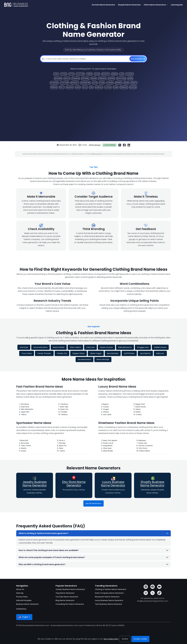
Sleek (130, 78)
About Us (20, 589)
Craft (134, 83)
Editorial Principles (24, 600)
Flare (102, 83)
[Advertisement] (93, 113)
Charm (110, 83)
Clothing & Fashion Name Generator (111, 589)
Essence (99, 87)
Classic (130, 74)
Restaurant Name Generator (107, 597)
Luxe (122, 74)
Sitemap (20, 593)
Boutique (121, 78)
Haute (67, 78)
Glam (97, 74)
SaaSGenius (21, 609)
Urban (114, 74)
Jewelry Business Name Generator (35, 484)
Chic (56, 74)
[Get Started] (138, 59)
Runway (75, 83)
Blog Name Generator (65, 600)
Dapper (111, 78)
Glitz (85, 87)
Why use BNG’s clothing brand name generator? (94, 564)
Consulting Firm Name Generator (70, 604)
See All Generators (93, 503)
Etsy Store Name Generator (74, 484)
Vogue (64, 74)
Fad (91, 87)
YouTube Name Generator (67, 597)
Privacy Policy (22, 597)
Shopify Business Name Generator (152, 484)
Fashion (76, 78)
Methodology (95, 145)
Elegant (106, 74)
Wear (94, 78)
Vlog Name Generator (65, 593)
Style (71, 74)
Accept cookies (140, 639)
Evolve (133, 87)
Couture (80, 74)
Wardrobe (86, 83)
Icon (95, 83)
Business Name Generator (27, 604)
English (24, 617)
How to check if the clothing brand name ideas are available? (94, 550)
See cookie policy (111, 639)
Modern (58, 78)
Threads (102, 78)
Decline (125, 639)
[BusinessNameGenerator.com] (16, 5)
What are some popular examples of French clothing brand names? (94, 557)
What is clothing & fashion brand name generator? (94, 533)
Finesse (54, 87)
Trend (89, 74)
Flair (116, 87)
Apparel (85, 78)
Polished (54, 83)
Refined (119, 83)
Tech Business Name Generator (109, 604)
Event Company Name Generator (109, 593)
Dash (78, 87)
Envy (62, 87)
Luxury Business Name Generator (113, 484)
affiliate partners (96, 154)
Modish (70, 87)
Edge (126, 83)
